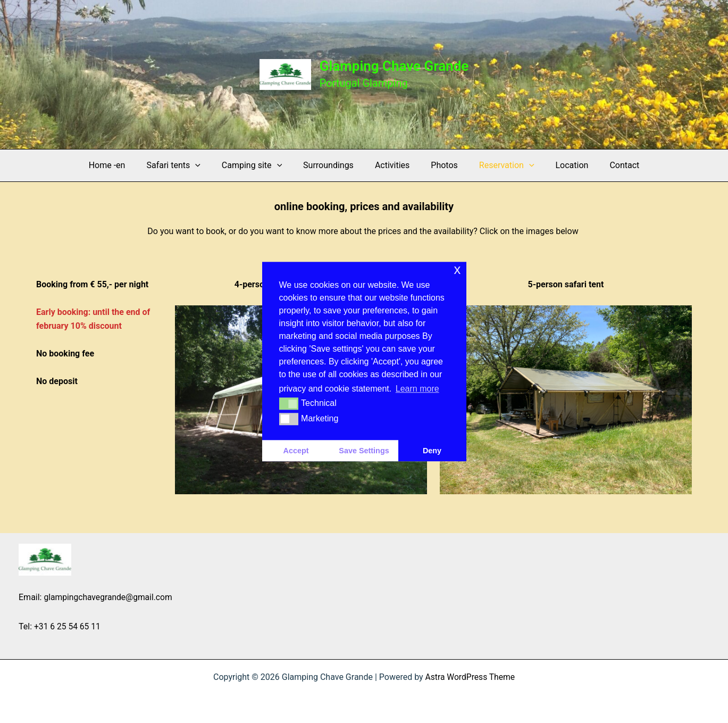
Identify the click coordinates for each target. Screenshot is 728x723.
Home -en (124, 165)
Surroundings (333, 165)
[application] (208, 165)
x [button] (457, 269)
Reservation (498, 165)
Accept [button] (296, 451)
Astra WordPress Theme (470, 676)
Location (559, 165)
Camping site (260, 165)
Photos (440, 165)
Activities (392, 165)
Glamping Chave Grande (394, 66)
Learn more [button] (417, 389)
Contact (607, 165)
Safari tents (186, 165)
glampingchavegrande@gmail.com (109, 597)
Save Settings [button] (364, 451)
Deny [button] (432, 451)
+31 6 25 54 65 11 (68, 626)
